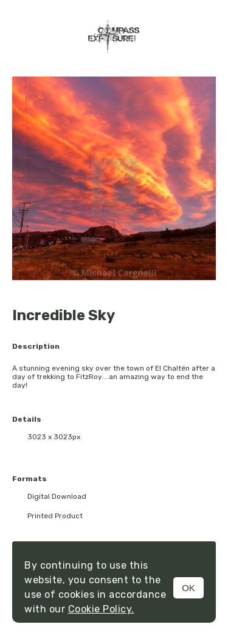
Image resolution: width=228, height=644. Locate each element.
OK (188, 588)
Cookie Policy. (101, 609)
